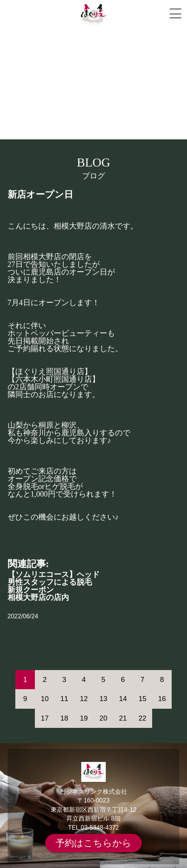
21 (123, 718)
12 (84, 699)
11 (64, 699)
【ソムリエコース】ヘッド (54, 574)
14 (123, 699)
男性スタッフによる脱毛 (50, 582)
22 (142, 718)
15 (142, 699)
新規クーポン (31, 590)
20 (103, 718)
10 (45, 699)
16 (162, 699)
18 (64, 718)
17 (45, 718)
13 (103, 699)
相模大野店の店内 (38, 597)
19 (84, 718)
